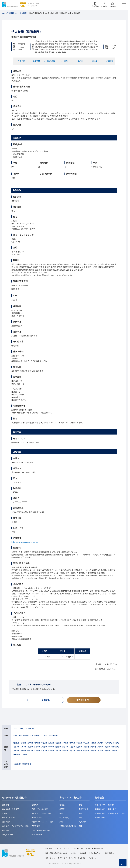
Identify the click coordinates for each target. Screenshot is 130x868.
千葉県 (93, 743)
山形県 (51, 743)
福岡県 (79, 751)
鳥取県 (16, 751)
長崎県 (93, 751)
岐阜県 (51, 747)
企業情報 (108, 61)
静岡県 (58, 747)
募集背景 (35, 61)
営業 (15, 729)
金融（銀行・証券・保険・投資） (27, 736)
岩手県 (30, 743)
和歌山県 (115, 747)
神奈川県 (108, 743)
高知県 (72, 751)
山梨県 (37, 747)
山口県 (44, 751)
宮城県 (37, 743)
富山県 (16, 747)
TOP (123, 864)
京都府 (86, 747)
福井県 (30, 747)
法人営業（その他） (28, 729)
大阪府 (93, 747)
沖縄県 (25, 755)
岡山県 (30, 751)
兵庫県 (100, 747)
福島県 (58, 743)
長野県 (44, 747)
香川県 (58, 751)
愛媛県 (65, 751)
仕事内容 (20, 61)
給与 (64, 61)
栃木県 (72, 743)
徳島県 (51, 751)
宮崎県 (114, 751)
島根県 (23, 751)
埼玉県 (86, 743)
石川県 (23, 747)
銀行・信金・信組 (51, 736)
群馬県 (79, 743)
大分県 (107, 751)
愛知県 (65, 747)
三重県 (72, 747)
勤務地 (79, 61)
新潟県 (116, 743)
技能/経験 (49, 61)
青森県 (23, 743)
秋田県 (44, 743)
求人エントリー (84, 700)
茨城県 (65, 743)
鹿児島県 (17, 755)
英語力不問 (27, 764)
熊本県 (100, 751)
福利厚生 (94, 61)
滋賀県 (79, 747)
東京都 (100, 743)
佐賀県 (86, 751)
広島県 (37, 751)
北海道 (16, 743)
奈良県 (107, 747)
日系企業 (17, 764)
